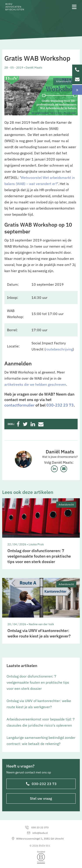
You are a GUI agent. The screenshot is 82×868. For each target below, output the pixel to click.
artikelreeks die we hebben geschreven (35, 384)
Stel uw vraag (41, 798)
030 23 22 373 (40, 827)
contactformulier (19, 405)
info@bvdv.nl (40, 833)
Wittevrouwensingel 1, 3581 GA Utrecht (40, 839)
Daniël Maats (60, 452)
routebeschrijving (59, 349)
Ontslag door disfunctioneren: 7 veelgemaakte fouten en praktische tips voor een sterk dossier (38, 682)
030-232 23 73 (60, 405)
